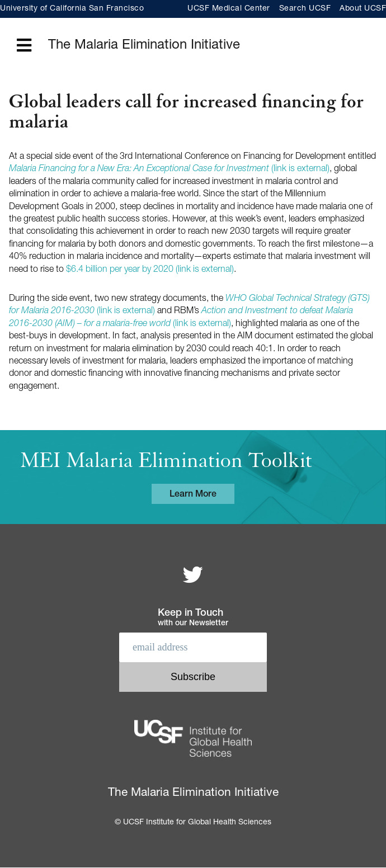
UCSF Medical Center (229, 9)
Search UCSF (305, 9)
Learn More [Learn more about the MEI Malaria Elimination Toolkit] (193, 495)
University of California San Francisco (72, 9)
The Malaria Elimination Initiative (144, 46)
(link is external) (169, 169)
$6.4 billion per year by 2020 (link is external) (150, 270)
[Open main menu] (24, 46)
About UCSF (363, 9)
